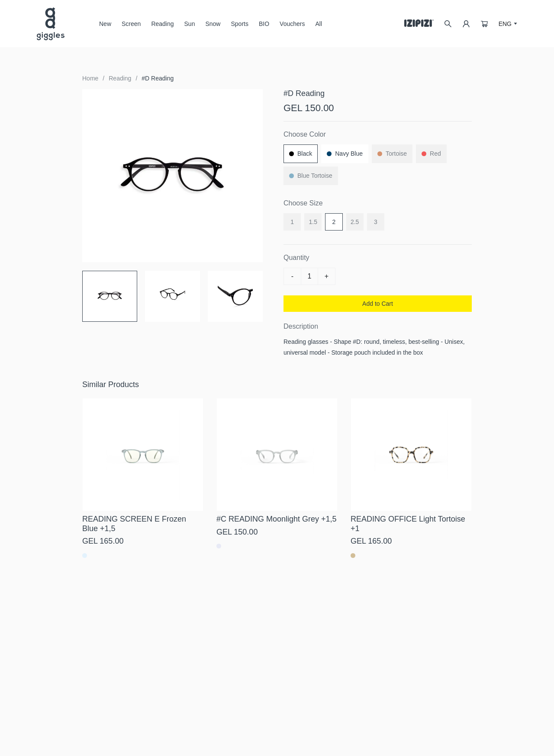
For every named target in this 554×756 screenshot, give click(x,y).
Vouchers (292, 24)
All (319, 24)
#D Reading (158, 78)
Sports (239, 24)
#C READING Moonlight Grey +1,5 (277, 519)
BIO (264, 24)
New (105, 24)
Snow (213, 27)
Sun (190, 27)
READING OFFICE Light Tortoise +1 (408, 524)
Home (90, 78)
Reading (162, 24)
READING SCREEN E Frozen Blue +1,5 (134, 524)
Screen (131, 27)
